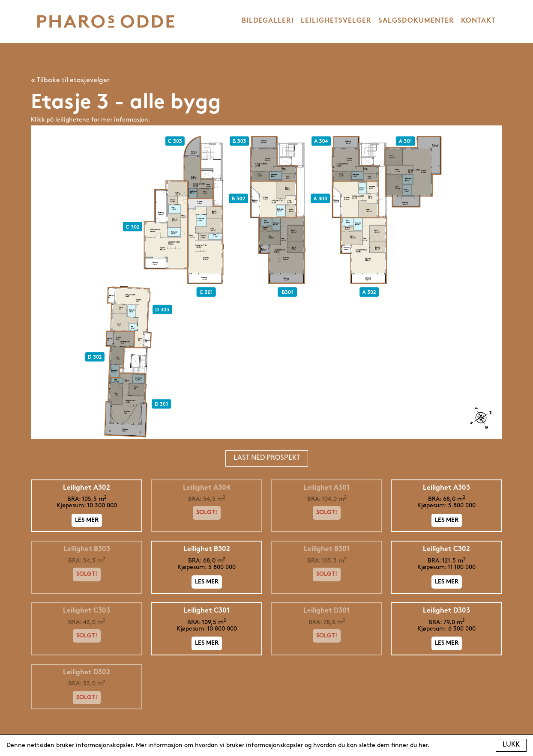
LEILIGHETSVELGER (336, 21)
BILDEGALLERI (268, 21)
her (423, 746)
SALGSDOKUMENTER (416, 21)
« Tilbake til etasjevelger (70, 80)
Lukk (511, 745)
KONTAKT (478, 21)
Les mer (87, 520)
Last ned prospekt (267, 458)
